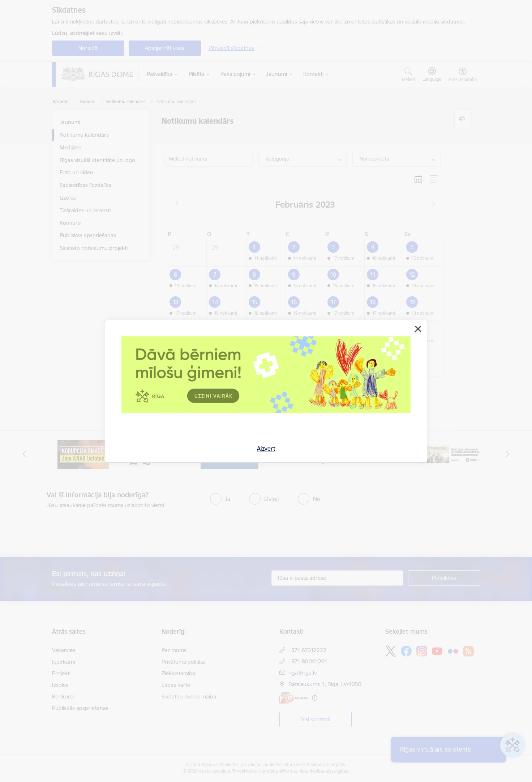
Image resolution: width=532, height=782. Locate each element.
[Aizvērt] (418, 329)
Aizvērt (266, 449)
